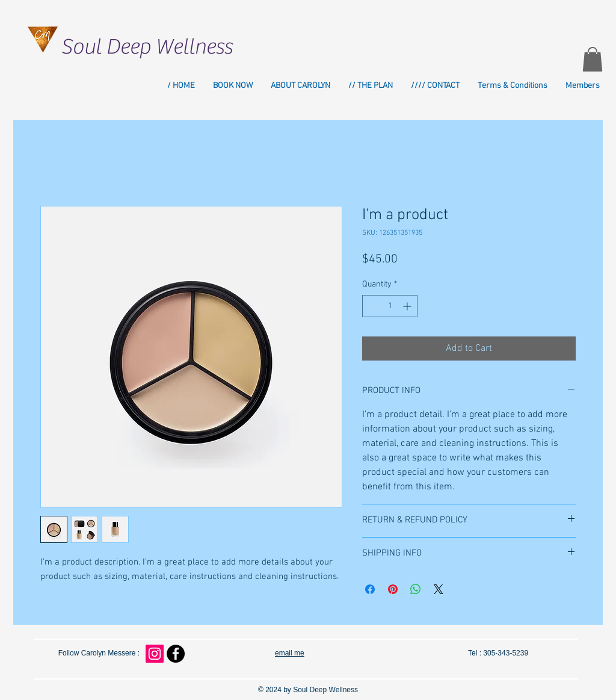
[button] (593, 59)
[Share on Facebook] (370, 589)
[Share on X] (439, 589)
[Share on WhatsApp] (416, 589)
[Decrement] (371, 306)
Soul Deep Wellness (146, 47)
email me (290, 653)
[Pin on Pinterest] (393, 589)
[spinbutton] (390, 306)
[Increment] (408, 306)
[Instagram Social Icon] (155, 654)
